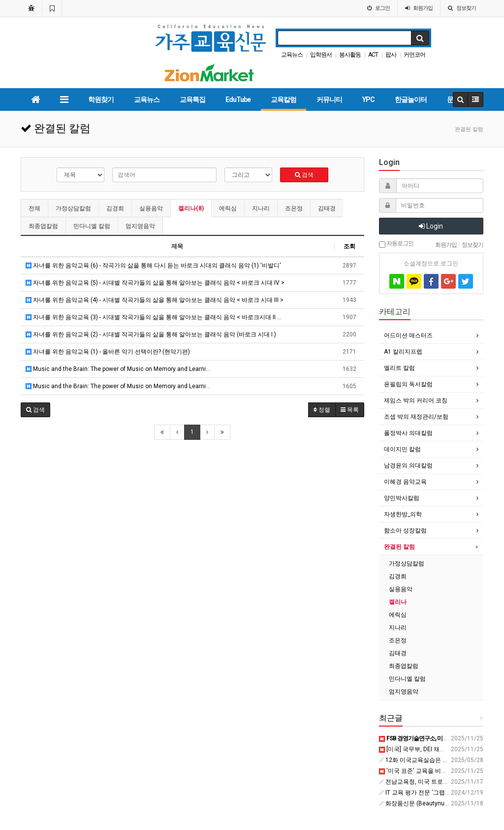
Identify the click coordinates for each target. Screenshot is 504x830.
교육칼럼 (283, 100)
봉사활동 (350, 55)
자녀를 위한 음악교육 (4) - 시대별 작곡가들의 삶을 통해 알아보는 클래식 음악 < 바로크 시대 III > (155, 300)
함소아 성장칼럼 (405, 531)
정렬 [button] (322, 410)
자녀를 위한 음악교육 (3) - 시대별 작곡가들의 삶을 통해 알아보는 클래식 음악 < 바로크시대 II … (154, 317)
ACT (373, 55)
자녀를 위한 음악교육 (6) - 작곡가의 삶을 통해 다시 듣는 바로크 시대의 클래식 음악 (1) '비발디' (153, 266)
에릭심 (228, 208)
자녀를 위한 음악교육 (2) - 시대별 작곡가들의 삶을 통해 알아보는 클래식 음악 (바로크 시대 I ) (151, 334)
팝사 (391, 55)
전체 (34, 208)
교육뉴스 (292, 55)
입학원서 (321, 55)
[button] (35, 410)
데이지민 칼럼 (402, 449)
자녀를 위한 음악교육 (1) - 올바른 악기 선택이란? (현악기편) (108, 352)
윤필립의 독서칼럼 (408, 384)
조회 (349, 246)
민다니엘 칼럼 (92, 226)
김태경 (327, 208)
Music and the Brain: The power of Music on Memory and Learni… (118, 369)
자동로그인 (396, 244)
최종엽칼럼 (43, 226)
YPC (368, 100)
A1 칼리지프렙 (403, 352)
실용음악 (151, 208)
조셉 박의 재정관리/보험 (416, 417)
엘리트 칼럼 (399, 368)
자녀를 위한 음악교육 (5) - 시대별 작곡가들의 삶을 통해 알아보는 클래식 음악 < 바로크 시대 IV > (155, 283)
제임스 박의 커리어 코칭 (416, 400)
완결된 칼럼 (399, 547)
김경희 (115, 208)
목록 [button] (350, 410)
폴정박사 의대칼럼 (408, 433)
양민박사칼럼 (402, 498)
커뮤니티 (329, 100)
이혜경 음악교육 (405, 482)
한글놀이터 (411, 100)
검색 (304, 175)
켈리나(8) (191, 208)
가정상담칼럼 (73, 208)
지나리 (261, 208)
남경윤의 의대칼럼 (408, 465)
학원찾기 (101, 100)
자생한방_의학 (403, 514)
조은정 (294, 208)
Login (431, 226)
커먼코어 (414, 55)
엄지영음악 (140, 226)
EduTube (238, 100)
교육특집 (192, 100)
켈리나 (398, 602)
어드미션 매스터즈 (408, 335)
